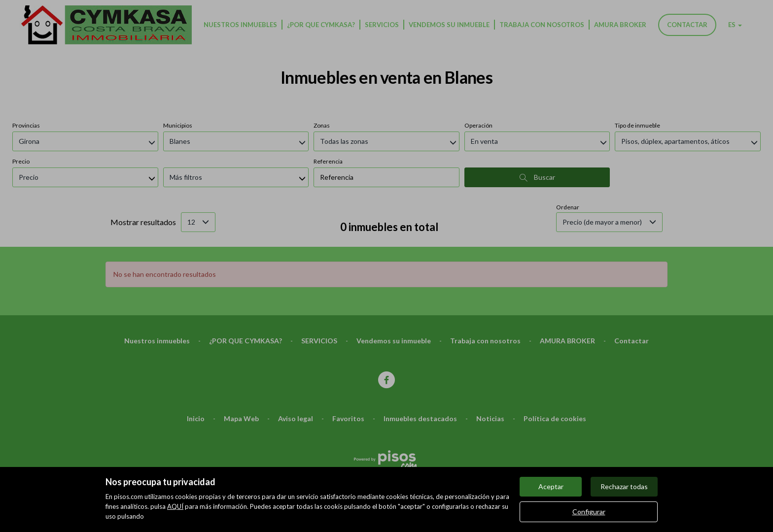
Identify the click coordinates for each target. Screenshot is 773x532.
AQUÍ (175, 506)
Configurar (589, 512)
